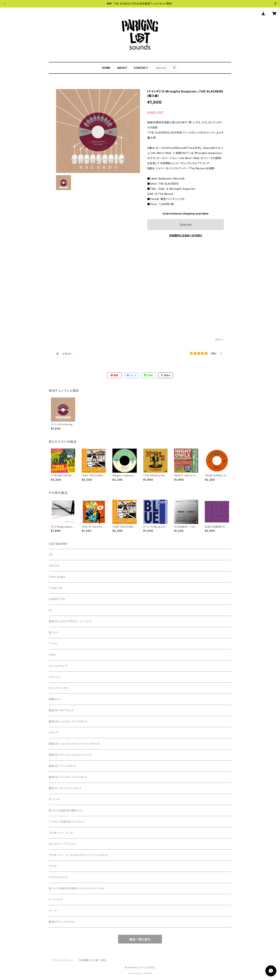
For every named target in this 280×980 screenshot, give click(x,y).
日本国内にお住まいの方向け (186, 235)
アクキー (54, 866)
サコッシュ (55, 677)
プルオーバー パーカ (61, 833)
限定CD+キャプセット (61, 710)
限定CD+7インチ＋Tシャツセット (68, 777)
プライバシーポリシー (62, 960)
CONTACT (141, 68)
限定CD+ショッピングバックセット (68, 721)
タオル (52, 655)
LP (50, 610)
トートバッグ (56, 899)
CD (51, 554)
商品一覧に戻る (140, 939)
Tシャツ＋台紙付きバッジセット (67, 822)
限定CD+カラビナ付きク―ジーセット (70, 621)
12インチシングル (59, 688)
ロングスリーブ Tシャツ (62, 844)
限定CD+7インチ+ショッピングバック (70, 755)
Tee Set (54, 566)
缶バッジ (54, 632)
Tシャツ (53, 644)
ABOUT (122, 68)
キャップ (53, 733)
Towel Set (55, 588)
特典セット (55, 699)
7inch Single (57, 577)
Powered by (140, 973)
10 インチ (54, 799)
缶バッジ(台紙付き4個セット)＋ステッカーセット (77, 888)
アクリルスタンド (58, 877)
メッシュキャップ (58, 666)
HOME (106, 68)
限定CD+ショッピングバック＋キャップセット (74, 744)
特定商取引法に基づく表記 (93, 960)
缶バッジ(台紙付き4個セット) (66, 810)
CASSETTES (57, 599)
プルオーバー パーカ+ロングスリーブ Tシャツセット (79, 855)
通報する (219, 340)
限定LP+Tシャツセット (62, 922)
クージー (54, 911)
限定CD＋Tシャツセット (63, 766)
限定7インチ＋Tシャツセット (65, 788)
